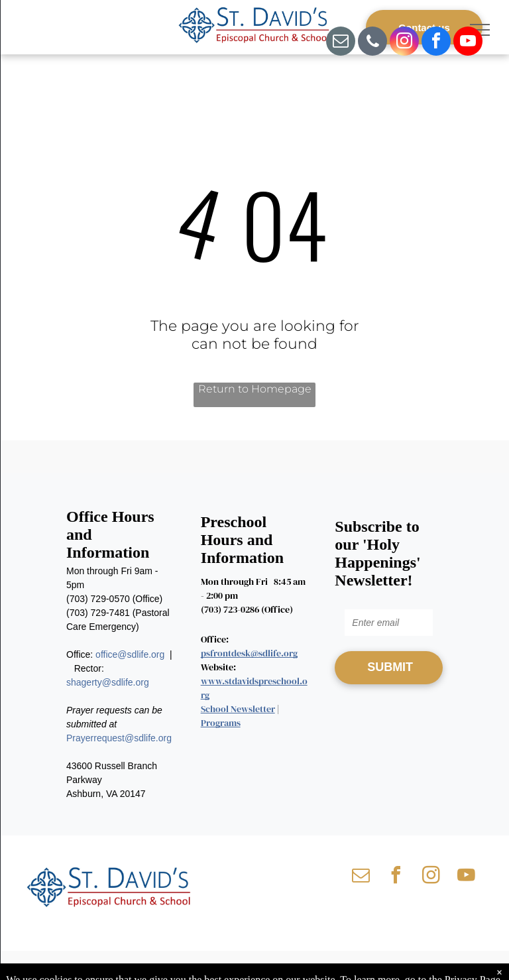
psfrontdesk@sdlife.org (249, 653)
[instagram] (404, 43)
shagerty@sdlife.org (108, 682)
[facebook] (436, 43)
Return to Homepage (255, 389)
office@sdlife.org (130, 654)
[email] (341, 43)
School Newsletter (238, 709)
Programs (221, 723)
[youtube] (468, 43)
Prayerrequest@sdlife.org (119, 738)
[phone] (372, 43)
